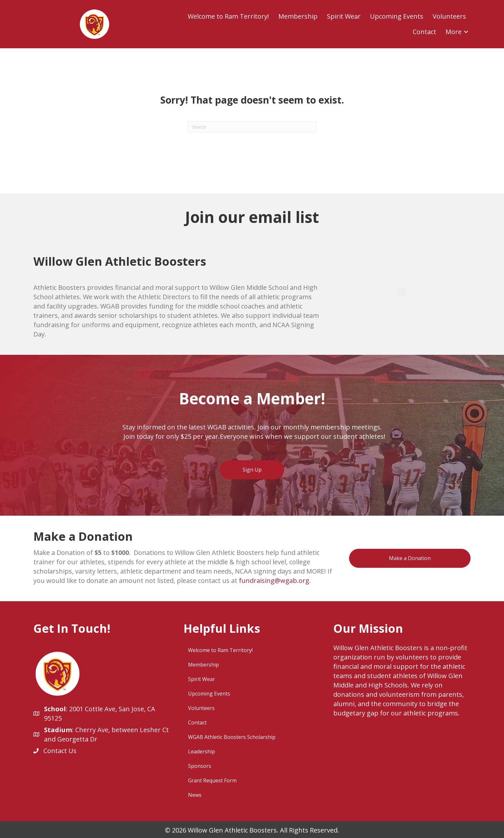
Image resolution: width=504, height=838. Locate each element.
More (454, 32)
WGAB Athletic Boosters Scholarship (232, 737)
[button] (466, 32)
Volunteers (449, 16)
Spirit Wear (344, 16)
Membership (298, 16)
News (195, 795)
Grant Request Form (212, 780)
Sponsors (200, 766)
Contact (424, 32)
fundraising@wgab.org (274, 580)
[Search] (252, 127)
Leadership (202, 751)
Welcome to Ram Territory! (228, 16)
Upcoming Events (397, 16)
